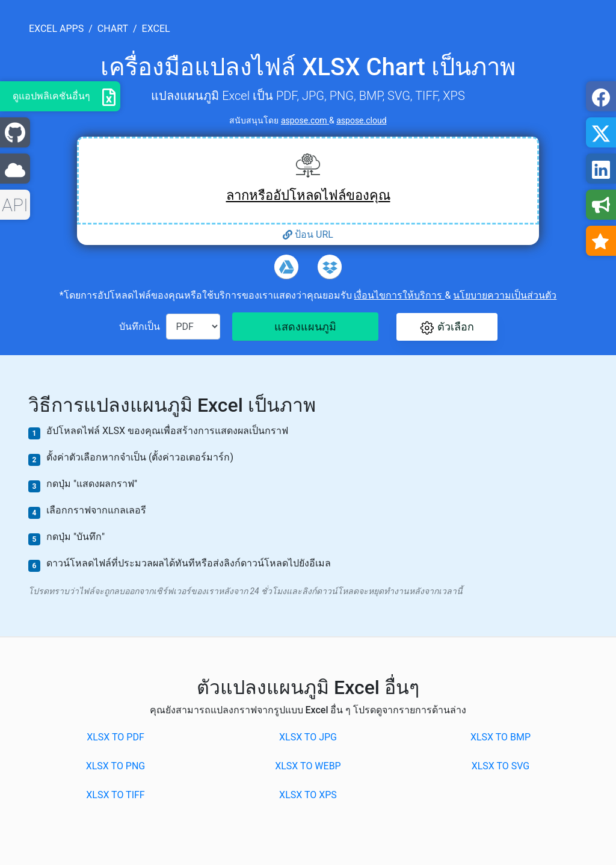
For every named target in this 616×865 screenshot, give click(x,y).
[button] (447, 327)
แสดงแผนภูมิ (305, 327)
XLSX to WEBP (308, 766)
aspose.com (305, 120)
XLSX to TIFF (115, 795)
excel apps (56, 29)
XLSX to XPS (308, 795)
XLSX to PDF (115, 737)
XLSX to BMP (500, 737)
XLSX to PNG (116, 766)
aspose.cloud (361, 120)
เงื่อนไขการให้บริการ (399, 295)
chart (113, 29)
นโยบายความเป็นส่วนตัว (505, 295)
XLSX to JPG (308, 737)
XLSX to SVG (501, 766)
